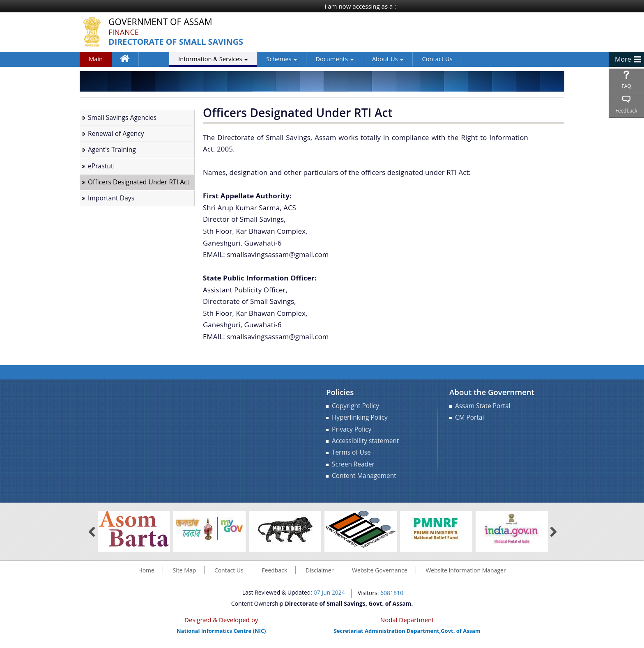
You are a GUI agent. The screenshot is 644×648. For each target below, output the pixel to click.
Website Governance (380, 570)
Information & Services (181, 59)
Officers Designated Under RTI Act (139, 182)
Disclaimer (320, 570)
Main (96, 59)
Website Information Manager (466, 570)
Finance (124, 32)
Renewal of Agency (116, 134)
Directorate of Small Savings (176, 42)
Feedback (626, 111)
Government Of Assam (161, 22)
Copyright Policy (355, 406)
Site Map (185, 570)
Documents (303, 59)
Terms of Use (351, 452)
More (623, 59)
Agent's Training (112, 150)
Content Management (364, 476)
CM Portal (469, 417)
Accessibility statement (365, 441)
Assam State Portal (483, 406)
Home (129, 60)
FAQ (626, 86)
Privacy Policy (352, 429)
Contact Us (405, 59)
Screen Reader (353, 464)
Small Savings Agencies (122, 118)
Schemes (250, 59)
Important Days (111, 198)
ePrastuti (101, 166)
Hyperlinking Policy (360, 417)
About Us (356, 59)
